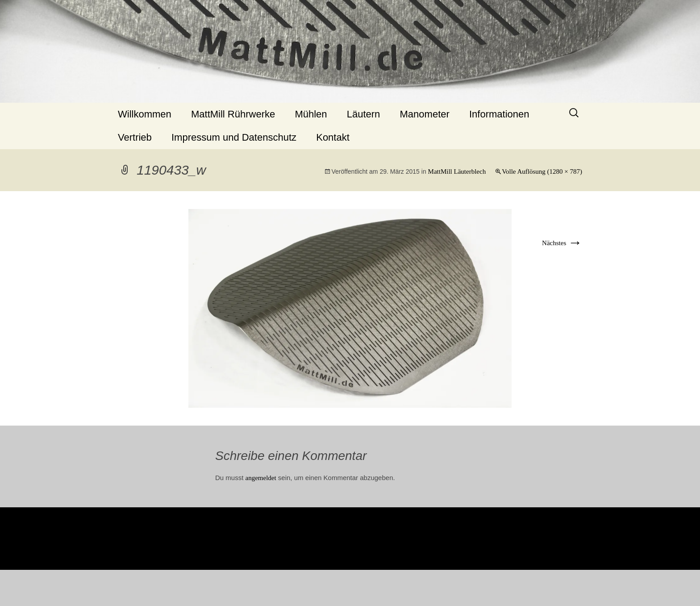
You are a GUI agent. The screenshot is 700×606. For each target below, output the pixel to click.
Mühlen (311, 114)
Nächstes (562, 243)
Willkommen (145, 114)
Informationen (499, 114)
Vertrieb (135, 137)
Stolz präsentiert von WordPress (350, 589)
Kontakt (333, 137)
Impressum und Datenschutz (234, 137)
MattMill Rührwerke (233, 114)
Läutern (364, 114)
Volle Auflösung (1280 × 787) (542, 171)
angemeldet (261, 478)
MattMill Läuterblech (457, 171)
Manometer (425, 114)
